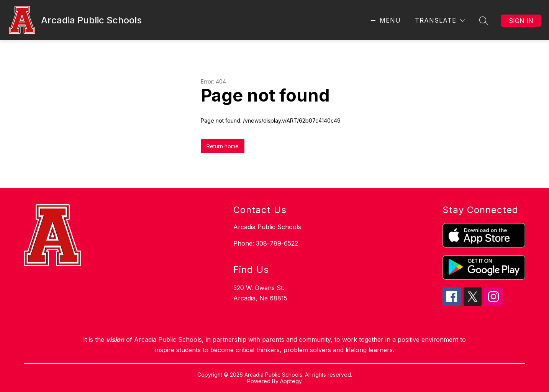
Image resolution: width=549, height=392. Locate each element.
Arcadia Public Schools (267, 227)
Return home (223, 146)
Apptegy (291, 381)
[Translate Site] (440, 21)
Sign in (521, 21)
